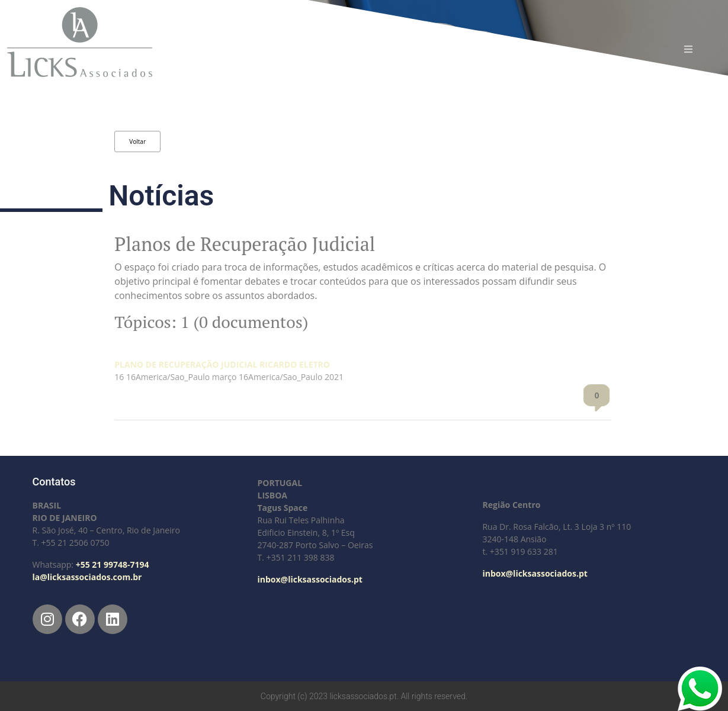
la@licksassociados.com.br (87, 577)
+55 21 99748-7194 (113, 564)
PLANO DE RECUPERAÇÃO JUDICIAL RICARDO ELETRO (222, 364)
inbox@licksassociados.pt (310, 579)
